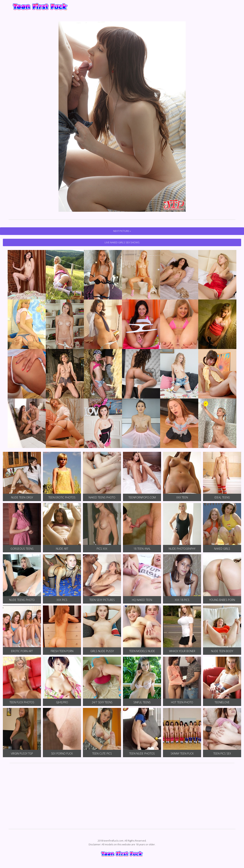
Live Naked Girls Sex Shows (122, 242)
